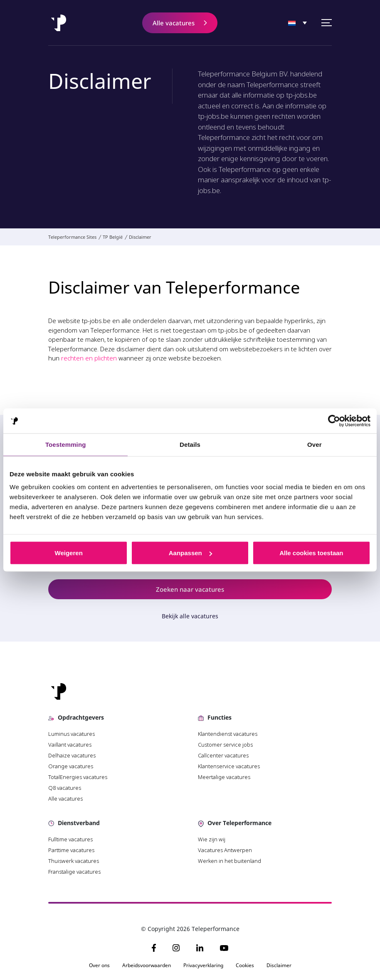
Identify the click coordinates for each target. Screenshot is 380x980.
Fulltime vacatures (70, 839)
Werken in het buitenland (229, 861)
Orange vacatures (71, 766)
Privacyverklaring (203, 965)
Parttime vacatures (71, 850)
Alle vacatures (65, 799)
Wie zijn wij (212, 839)
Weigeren (69, 553)
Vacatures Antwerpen (225, 850)
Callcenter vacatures (223, 755)
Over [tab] (315, 445)
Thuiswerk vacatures (74, 861)
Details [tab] (190, 445)
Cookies (245, 965)
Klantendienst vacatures (228, 734)
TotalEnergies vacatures (78, 777)
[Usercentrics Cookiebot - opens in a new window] (334, 421)
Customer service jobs (225, 745)
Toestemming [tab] (66, 445)
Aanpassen (190, 553)
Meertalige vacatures (224, 777)
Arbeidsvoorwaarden (147, 965)
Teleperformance (273, 85)
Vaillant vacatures (70, 745)
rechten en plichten (89, 358)
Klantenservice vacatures (229, 766)
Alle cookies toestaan (311, 553)
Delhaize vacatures (72, 755)
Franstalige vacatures (74, 872)
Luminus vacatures (72, 734)
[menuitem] (297, 23)
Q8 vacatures (65, 788)
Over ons (99, 965)
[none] (297, 23)
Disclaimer (279, 965)
